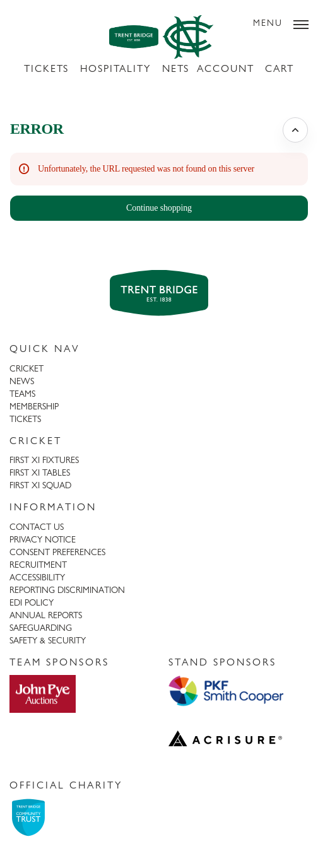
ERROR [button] (37, 129)
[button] (159, 208)
